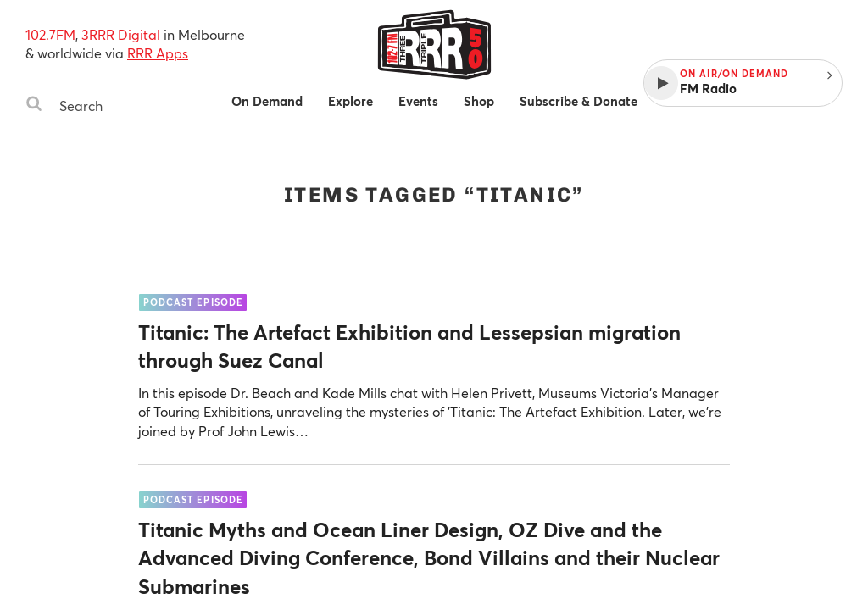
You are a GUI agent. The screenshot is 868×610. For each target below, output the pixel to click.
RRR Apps (158, 53)
